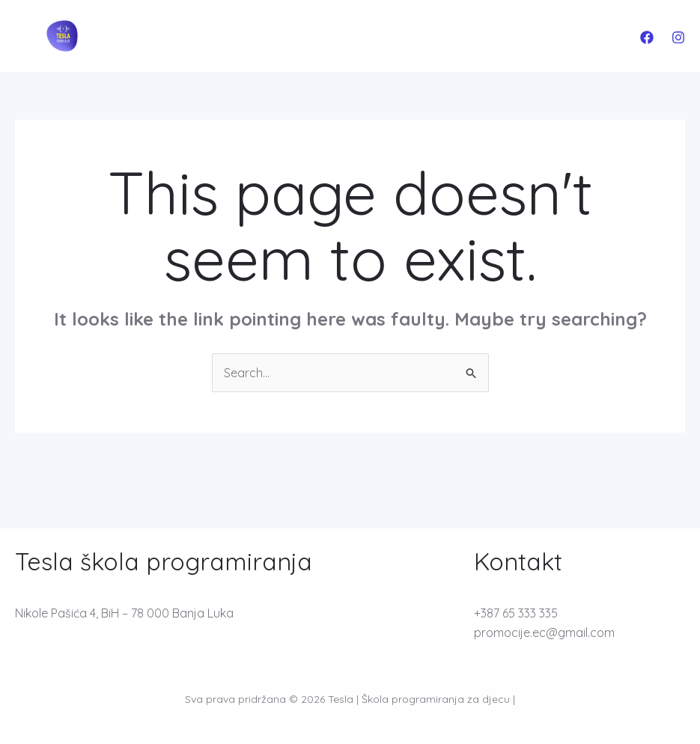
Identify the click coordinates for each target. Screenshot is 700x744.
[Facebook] (647, 37)
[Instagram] (678, 37)
